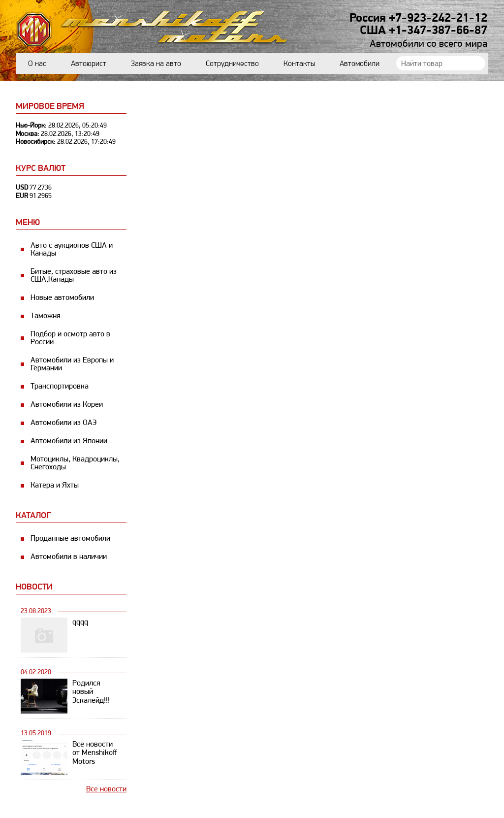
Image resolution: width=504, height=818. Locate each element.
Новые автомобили (62, 297)
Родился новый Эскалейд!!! (91, 692)
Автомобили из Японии (69, 441)
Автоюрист (89, 63)
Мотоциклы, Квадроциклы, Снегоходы (75, 463)
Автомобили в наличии (69, 556)
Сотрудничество (232, 63)
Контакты (299, 63)
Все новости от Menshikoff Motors (95, 753)
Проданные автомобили (70, 538)
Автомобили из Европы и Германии (72, 364)
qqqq (80, 622)
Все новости (106, 789)
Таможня (46, 315)
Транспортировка (60, 386)
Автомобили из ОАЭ (63, 422)
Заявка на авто (156, 63)
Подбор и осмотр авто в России (70, 338)
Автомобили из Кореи (67, 404)
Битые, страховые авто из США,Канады (74, 275)
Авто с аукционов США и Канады (72, 249)
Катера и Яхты (55, 485)
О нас (37, 63)
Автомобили (360, 63)
